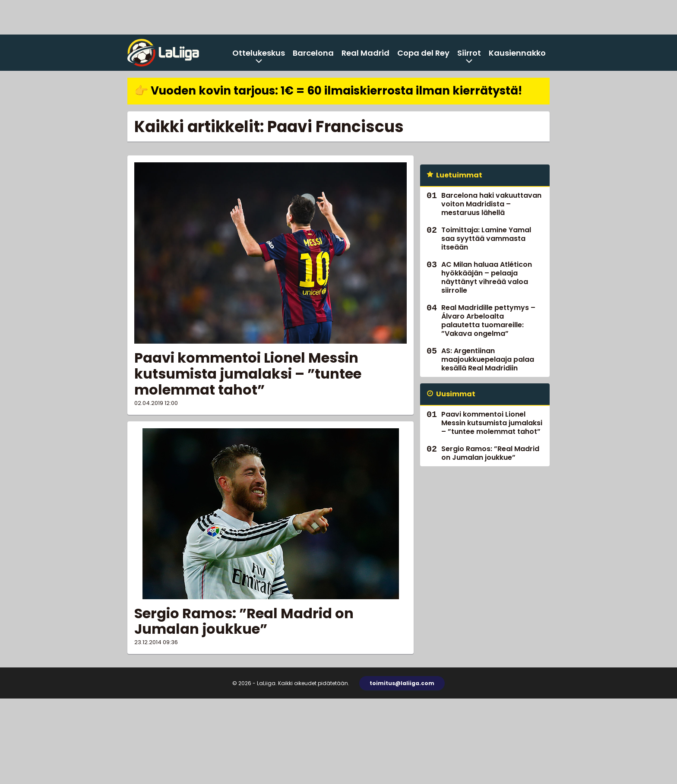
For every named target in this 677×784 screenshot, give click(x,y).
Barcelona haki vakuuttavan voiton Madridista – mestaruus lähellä (491, 204)
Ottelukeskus (259, 53)
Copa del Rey (423, 53)
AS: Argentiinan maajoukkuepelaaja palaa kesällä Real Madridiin (488, 359)
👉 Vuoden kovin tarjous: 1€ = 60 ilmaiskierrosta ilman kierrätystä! (328, 91)
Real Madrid (365, 53)
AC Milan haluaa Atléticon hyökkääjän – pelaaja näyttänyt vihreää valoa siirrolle (487, 277)
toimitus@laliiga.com (402, 683)
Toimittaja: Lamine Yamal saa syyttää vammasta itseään (486, 239)
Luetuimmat (459, 175)
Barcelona (313, 53)
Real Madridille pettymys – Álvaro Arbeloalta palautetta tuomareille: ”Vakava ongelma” (488, 321)
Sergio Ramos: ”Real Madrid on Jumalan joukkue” (244, 621)
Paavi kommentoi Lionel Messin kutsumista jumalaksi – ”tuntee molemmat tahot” (248, 374)
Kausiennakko (517, 53)
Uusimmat (456, 394)
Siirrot (469, 53)
